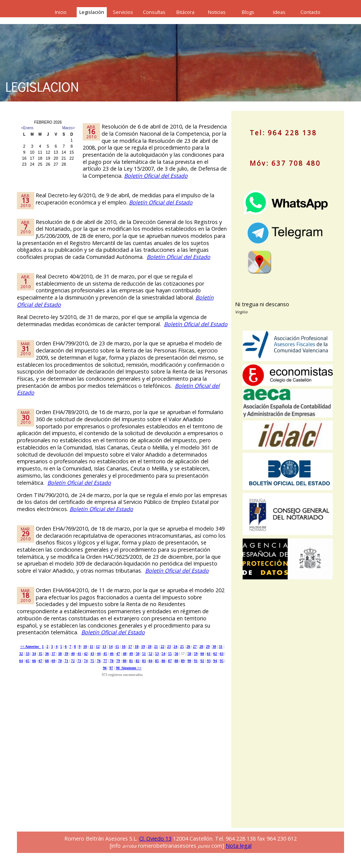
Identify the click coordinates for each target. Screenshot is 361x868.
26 (188, 646)
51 (144, 654)
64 (21, 661)
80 (124, 661)
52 (150, 654)
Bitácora (185, 12)
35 (41, 654)
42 (86, 654)
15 (117, 646)
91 (196, 661)
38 (60, 654)
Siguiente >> (130, 668)
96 (105, 668)
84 (150, 661)
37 (53, 654)
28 (201, 646)
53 (157, 654)
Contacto (310, 12)
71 (66, 661)
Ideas (279, 12)
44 (99, 654)
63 (221, 654)
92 (202, 661)
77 (105, 661)
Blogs (248, 12)
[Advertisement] (259, 709)
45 (105, 654)
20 (150, 646)
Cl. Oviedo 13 (155, 839)
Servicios (123, 12)
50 (138, 654)
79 (118, 661)
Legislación (92, 12)
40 (73, 654)
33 (27, 654)
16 (124, 646)
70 (60, 661)
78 (112, 661)
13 (104, 646)
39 (66, 654)
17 (130, 646)
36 (47, 654)
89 (183, 661)
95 (221, 661)
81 (131, 661)
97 (111, 668)
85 (157, 661)
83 (144, 661)
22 (162, 646)
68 (47, 661)
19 (143, 646)
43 (92, 654)
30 (214, 646)
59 (196, 654)
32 (21, 654)
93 (209, 661)
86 (163, 661)
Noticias (217, 12)
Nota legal (239, 846)
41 (79, 654)
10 (85, 646)
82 (138, 661)
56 (176, 654)
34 (34, 654)
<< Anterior (30, 646)
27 (195, 646)
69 (53, 661)
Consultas (154, 12)
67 (41, 661)
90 (189, 661)
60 (202, 654)
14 (111, 646)
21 (156, 646)
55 (170, 654)
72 (73, 661)
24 (175, 646)
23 (169, 646)
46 (112, 654)
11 (91, 646)
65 (27, 661)
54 (163, 654)
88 (176, 661)
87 (170, 661)
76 (99, 661)
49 (131, 654)
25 (182, 646)
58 (189, 654)
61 (209, 654)
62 (215, 654)
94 (215, 661)
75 (92, 661)
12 (98, 646)
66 (34, 661)
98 (118, 668)
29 (208, 646)
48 (124, 654)
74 (86, 661)
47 (118, 654)
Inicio (61, 12)
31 (221, 646)
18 (137, 646)
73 (79, 661)
